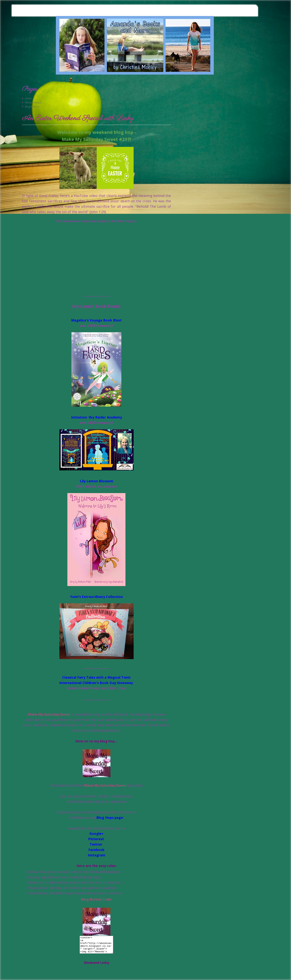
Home (28, 98)
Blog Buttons (32, 107)
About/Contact (33, 102)
